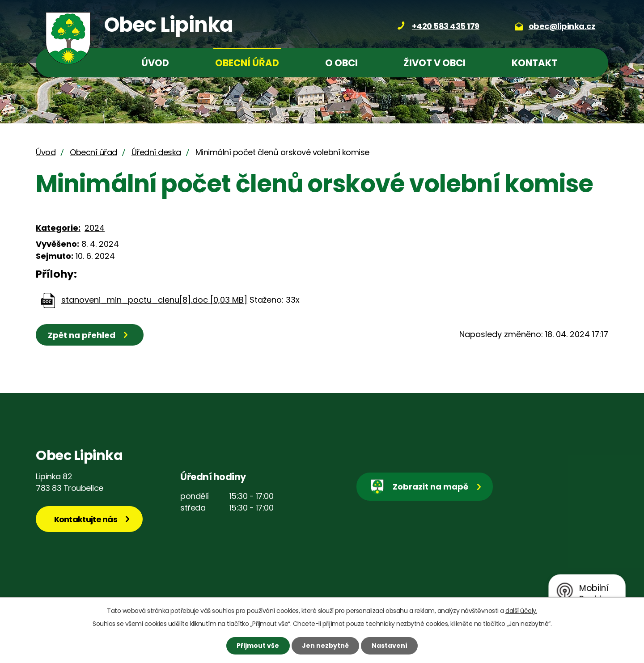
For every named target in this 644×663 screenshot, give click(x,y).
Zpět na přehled (82, 335)
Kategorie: (58, 228)
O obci (341, 63)
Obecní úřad (247, 63)
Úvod (155, 63)
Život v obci (434, 63)
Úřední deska (156, 152)
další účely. (521, 611)
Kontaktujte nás (86, 519)
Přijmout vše (258, 646)
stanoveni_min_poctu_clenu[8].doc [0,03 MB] (154, 300)
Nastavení (390, 646)
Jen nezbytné (325, 646)
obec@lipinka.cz (562, 26)
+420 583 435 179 (446, 26)
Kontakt (534, 63)
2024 (95, 228)
